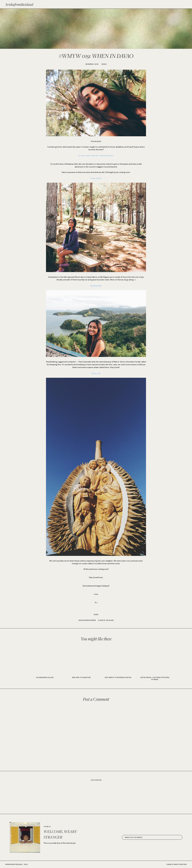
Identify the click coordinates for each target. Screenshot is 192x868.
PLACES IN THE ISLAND (106, 620)
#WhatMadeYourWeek (87, 620)
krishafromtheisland (19, 4)
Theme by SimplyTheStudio (176, 864)
